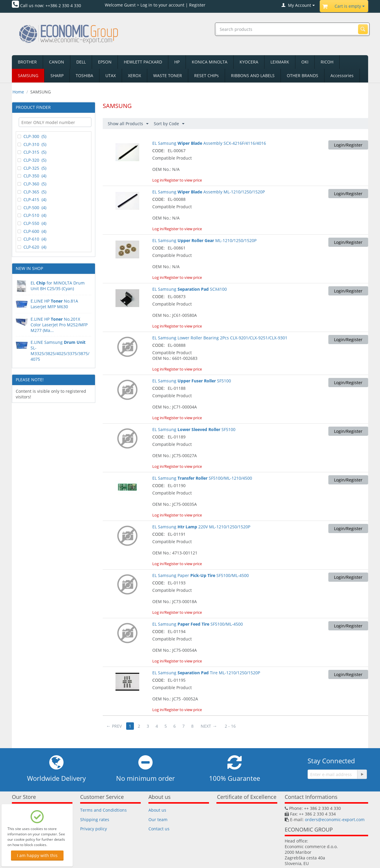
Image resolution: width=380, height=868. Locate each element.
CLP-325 (32, 168)
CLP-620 (32, 247)
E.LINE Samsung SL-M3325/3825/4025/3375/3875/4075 (60, 351)
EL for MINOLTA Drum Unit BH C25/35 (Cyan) (58, 286)
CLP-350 (32, 176)
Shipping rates (95, 819)
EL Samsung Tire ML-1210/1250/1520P (206, 673)
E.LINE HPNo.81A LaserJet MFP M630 (54, 304)
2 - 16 (230, 726)
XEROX (134, 75)
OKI (305, 62)
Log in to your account (162, 5)
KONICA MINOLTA (210, 62)
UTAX (111, 75)
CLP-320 (32, 160)
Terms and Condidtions (103, 810)
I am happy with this (37, 855)
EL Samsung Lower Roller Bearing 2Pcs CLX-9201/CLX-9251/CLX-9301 (220, 338)
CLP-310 (32, 144)
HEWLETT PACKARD (143, 62)
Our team (158, 819)
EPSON (105, 62)
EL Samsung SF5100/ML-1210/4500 (202, 478)
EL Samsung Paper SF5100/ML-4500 (201, 575)
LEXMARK (280, 62)
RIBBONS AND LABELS (253, 75)
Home (18, 92)
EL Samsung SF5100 (192, 381)
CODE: (159, 151)
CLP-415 (32, 200)
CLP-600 (32, 231)
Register (197, 5)
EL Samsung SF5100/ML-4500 (198, 624)
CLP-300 (32, 136)
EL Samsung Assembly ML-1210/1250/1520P (209, 192)
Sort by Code (169, 124)
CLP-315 (32, 152)
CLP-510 (32, 215)
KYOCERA (249, 62)
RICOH (327, 62)
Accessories (342, 75)
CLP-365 (32, 192)
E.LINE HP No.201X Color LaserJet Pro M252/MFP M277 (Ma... (59, 325)
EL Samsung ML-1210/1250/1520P (204, 240)
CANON (57, 62)
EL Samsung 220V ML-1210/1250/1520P (201, 527)
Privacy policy (94, 829)
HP (177, 62)
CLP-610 (32, 239)
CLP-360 (32, 184)
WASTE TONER (168, 75)
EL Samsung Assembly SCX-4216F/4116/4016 (209, 143)
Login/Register (348, 145)
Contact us (159, 829)
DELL (81, 62)
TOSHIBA (84, 75)
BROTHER (27, 62)
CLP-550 (32, 223)
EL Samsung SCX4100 (190, 289)
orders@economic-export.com (335, 819)
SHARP (57, 75)
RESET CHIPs (206, 75)
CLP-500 (32, 208)
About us (157, 810)
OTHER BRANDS (303, 75)
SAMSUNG (28, 75)
